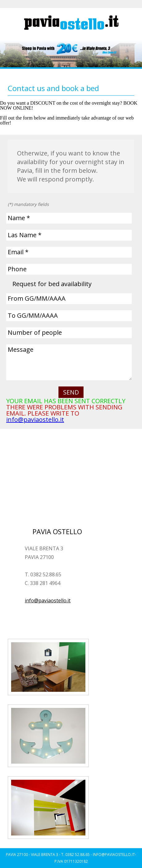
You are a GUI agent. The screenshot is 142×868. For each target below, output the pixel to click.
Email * (18, 252)
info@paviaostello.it (35, 419)
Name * (19, 218)
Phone (17, 269)
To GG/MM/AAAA (33, 315)
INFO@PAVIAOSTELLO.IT (114, 855)
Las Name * (25, 235)
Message (21, 349)
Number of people (35, 332)
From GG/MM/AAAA (37, 298)
